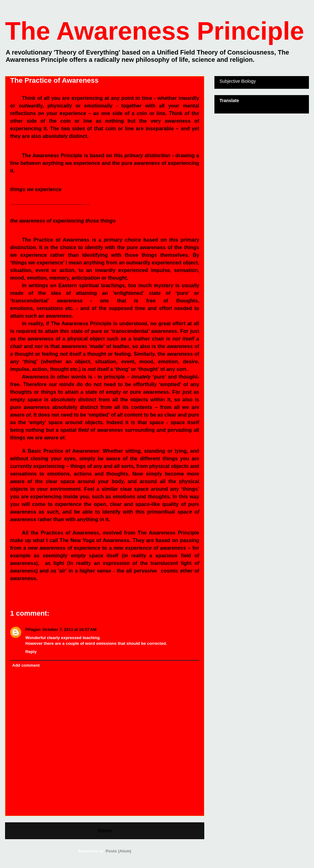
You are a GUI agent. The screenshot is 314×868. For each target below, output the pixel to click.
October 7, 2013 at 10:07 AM (69, 629)
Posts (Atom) (118, 851)
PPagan (33, 629)
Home (105, 831)
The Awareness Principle (155, 31)
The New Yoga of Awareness (95, 540)
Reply (31, 652)
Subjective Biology (238, 81)
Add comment (26, 665)
